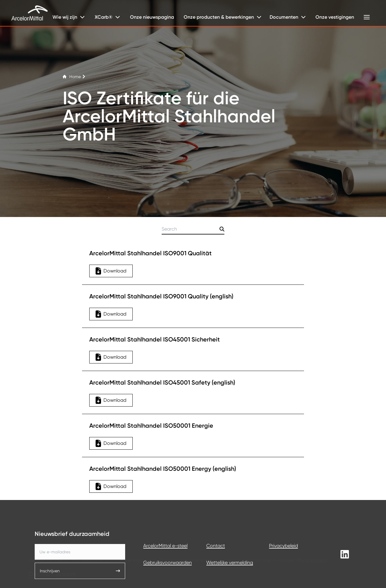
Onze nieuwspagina (152, 17)
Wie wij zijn (65, 17)
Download (111, 271)
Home (74, 77)
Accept (66, 565)
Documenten (284, 17)
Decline (40, 565)
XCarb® (104, 17)
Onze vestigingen (335, 17)
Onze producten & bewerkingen (219, 17)
